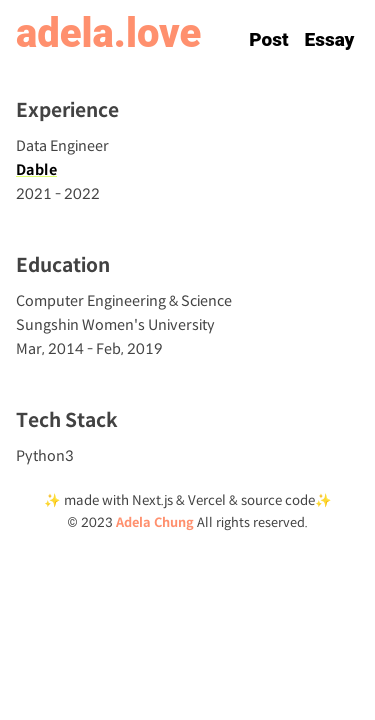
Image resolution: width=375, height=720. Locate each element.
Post (268, 39)
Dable (36, 170)
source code (278, 500)
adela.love (108, 33)
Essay (330, 39)
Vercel (208, 500)
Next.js (151, 500)
